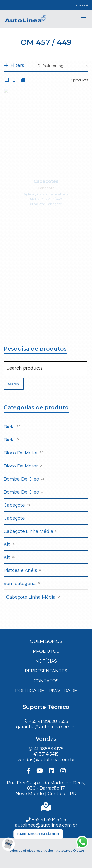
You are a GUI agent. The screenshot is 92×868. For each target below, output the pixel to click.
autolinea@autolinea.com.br (46, 825)
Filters (17, 65)
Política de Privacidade (46, 691)
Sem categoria (20, 584)
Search (14, 384)
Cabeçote (14, 505)
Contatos (46, 681)
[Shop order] (63, 66)
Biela (9, 427)
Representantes (46, 671)
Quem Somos (46, 641)
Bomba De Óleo (21, 479)
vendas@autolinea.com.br (46, 760)
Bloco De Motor (21, 453)
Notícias (46, 661)
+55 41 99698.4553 (46, 721)
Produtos (46, 651)
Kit (7, 544)
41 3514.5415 (46, 754)
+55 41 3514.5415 (46, 820)
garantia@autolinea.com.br (46, 727)
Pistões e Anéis (20, 570)
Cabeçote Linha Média (28, 531)
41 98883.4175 (46, 749)
